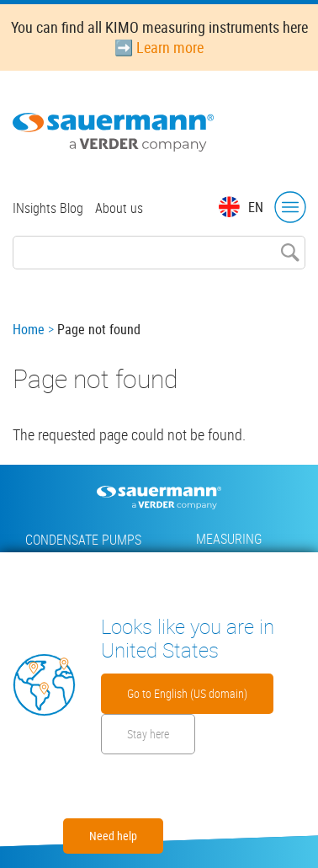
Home (29, 329)
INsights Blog (48, 208)
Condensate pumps (83, 540)
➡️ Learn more (159, 47)
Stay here (148, 734)
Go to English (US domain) (187, 693)
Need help (113, 836)
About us (119, 208)
